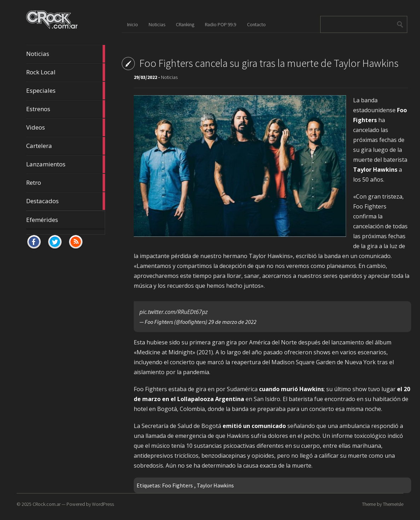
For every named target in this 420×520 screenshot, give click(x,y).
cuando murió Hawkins (291, 389)
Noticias (66, 54)
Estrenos (66, 109)
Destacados (66, 201)
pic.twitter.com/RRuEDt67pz (174, 312)
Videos (66, 127)
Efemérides (42, 220)
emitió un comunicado (254, 426)
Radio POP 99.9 (221, 24)
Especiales (66, 91)
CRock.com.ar (47, 504)
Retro (66, 183)
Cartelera (66, 146)
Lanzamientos (66, 164)
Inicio (133, 24)
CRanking (185, 24)
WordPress (103, 504)
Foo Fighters (177, 485)
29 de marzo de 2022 (232, 322)
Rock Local (66, 72)
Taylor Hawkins (215, 485)
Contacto (256, 24)
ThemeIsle (393, 504)
